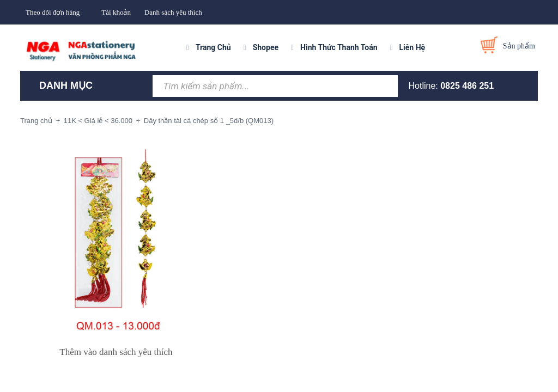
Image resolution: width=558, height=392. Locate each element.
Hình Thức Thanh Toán (339, 47)
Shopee (266, 47)
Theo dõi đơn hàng (53, 12)
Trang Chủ (213, 47)
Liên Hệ (413, 47)
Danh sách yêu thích (173, 12)
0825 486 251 (467, 86)
